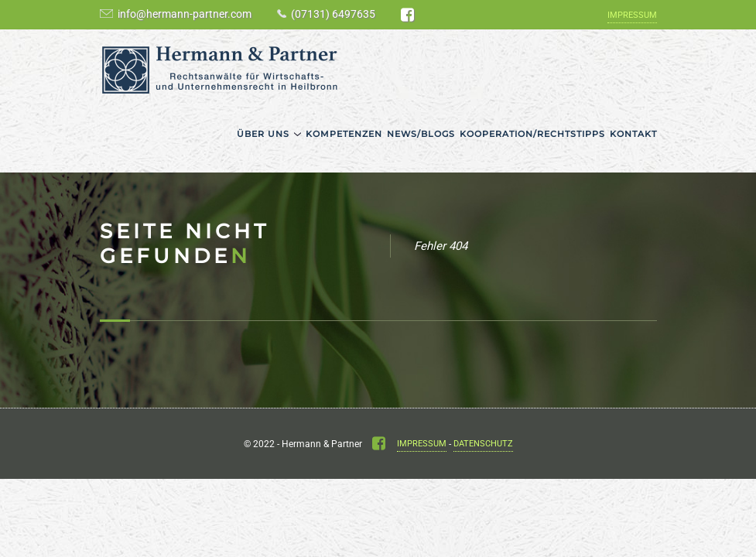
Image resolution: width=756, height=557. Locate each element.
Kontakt (633, 134)
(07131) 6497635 (333, 14)
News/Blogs (421, 134)
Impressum (632, 15)
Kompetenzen (344, 134)
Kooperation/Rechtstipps (532, 134)
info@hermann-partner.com (185, 14)
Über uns (263, 134)
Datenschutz (483, 444)
